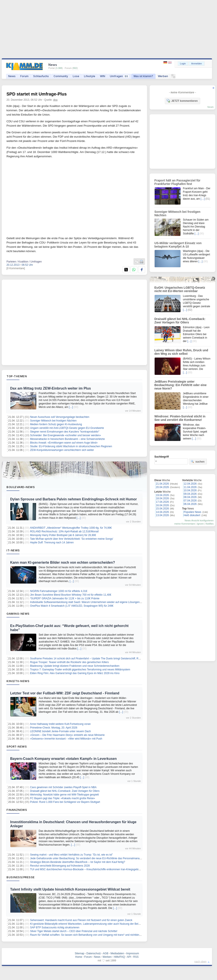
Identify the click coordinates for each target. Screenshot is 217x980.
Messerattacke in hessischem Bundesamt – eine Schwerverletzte (67, 439)
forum (211, 107)
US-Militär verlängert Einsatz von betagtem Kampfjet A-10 (178, 245)
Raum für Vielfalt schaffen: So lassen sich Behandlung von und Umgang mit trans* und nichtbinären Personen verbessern (100, 935)
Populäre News (192, 512)
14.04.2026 (162, 512)
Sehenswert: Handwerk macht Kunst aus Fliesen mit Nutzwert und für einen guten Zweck (81, 920)
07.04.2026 (190, 501)
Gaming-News (18, 614)
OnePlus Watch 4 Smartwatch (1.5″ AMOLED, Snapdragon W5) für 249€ (72, 606)
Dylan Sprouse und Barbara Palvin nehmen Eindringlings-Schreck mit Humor (74, 499)
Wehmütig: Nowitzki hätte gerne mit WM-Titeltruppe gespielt (64, 795)
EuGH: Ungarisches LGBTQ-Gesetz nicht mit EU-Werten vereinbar (180, 289)
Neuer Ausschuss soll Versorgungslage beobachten (60, 417)
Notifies (210, 524)
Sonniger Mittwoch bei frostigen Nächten (53, 421)
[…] (71, 407)
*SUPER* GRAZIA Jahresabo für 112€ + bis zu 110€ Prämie (65, 598)
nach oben (200, 962)
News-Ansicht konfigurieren (199, 520)
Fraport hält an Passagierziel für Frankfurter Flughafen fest (177, 182)
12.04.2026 (190, 484)
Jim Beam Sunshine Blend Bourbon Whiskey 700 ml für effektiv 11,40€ (71, 595)
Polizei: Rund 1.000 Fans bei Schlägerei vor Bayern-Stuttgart (65, 802)
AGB (105, 953)
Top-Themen (17, 376)
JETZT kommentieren (182, 101)
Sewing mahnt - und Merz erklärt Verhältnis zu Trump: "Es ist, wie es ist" (71, 855)
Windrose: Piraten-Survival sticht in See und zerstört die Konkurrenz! (180, 418)
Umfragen (119, 76)
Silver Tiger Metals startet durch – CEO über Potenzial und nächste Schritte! (74, 931)
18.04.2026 (162, 498)
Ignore (200, 524)
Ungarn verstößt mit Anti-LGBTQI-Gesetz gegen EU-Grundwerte (67, 428)
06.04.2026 (190, 504)
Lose (76, 76)
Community (61, 76)
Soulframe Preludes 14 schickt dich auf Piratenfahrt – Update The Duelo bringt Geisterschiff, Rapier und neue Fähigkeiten (100, 659)
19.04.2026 (162, 495)
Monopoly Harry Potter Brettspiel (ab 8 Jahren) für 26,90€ (63, 535)
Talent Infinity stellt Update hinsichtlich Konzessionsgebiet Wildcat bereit (70, 889)
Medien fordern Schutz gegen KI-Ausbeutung (56, 424)
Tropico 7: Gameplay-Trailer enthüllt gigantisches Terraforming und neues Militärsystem (80, 670)
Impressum (132, 953)
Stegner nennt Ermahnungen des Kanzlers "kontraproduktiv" (65, 432)
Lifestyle (90, 76)
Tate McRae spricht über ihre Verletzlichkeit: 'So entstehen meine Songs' (72, 539)
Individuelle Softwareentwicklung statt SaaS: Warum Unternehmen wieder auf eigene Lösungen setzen (89, 602)
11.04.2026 (190, 487)
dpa (55, 100)
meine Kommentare (185, 524)
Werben (163, 76)
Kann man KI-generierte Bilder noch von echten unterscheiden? (63, 562)
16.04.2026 (162, 505)
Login (183, 64)
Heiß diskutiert (192, 515)
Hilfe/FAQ (119, 957)
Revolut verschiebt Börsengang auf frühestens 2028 (60, 866)
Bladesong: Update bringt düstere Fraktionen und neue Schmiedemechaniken (75, 666)
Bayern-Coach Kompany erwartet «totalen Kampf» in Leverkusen (63, 759)
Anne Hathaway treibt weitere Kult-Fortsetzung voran (60, 724)
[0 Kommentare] (16, 268)
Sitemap (79, 953)
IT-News (13, 550)
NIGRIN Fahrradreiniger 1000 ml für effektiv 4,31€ (59, 591)
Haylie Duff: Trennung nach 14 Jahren (52, 542)
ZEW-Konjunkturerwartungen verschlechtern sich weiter (62, 450)
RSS (136, 957)
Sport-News (17, 746)
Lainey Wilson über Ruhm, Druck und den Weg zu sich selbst (181, 352)
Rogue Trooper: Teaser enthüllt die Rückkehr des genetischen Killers (69, 662)
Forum (24, 76)
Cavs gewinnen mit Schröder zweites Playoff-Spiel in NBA (63, 787)
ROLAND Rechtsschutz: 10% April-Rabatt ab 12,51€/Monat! (64, 531)
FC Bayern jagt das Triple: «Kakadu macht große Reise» (63, 798)
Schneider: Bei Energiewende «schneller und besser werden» (65, 435)
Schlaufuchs (41, 76)
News (12, 76)
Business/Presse (21, 877)
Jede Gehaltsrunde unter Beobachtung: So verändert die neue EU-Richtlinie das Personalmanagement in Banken (95, 858)
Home (79, 957)
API (129, 957)
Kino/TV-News (18, 681)
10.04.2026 (190, 490)
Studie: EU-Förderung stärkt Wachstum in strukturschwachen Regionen (71, 446)
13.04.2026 (162, 515)
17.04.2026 (162, 502)
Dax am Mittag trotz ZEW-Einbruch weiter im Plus (51, 388)
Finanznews (17, 810)
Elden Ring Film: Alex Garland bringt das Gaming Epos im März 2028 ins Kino (75, 673)
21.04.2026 (162, 484)
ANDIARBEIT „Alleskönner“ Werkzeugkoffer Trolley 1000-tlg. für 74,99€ (71, 528)
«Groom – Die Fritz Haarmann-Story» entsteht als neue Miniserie (67, 735)
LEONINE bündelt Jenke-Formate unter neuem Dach (60, 731)
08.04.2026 (190, 497)
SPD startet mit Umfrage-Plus (37, 94)
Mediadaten (117, 953)
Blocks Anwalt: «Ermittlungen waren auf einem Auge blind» (64, 443)
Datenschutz (94, 953)
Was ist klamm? (143, 76)
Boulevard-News (21, 487)
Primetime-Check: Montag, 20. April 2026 (54, 728)
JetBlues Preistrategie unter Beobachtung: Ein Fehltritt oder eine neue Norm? (181, 385)
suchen (198, 461)
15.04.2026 (162, 509)
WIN (103, 76)
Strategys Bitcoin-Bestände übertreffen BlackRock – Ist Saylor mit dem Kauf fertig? (78, 862)
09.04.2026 (190, 494)
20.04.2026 (162, 487)
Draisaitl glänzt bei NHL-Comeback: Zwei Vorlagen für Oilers (65, 791)
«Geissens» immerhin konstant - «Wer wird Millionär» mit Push (66, 739)
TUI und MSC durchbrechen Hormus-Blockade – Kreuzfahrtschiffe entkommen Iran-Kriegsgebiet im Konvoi (91, 869)
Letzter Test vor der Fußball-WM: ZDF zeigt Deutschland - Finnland (65, 693)
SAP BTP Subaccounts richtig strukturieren (55, 927)
